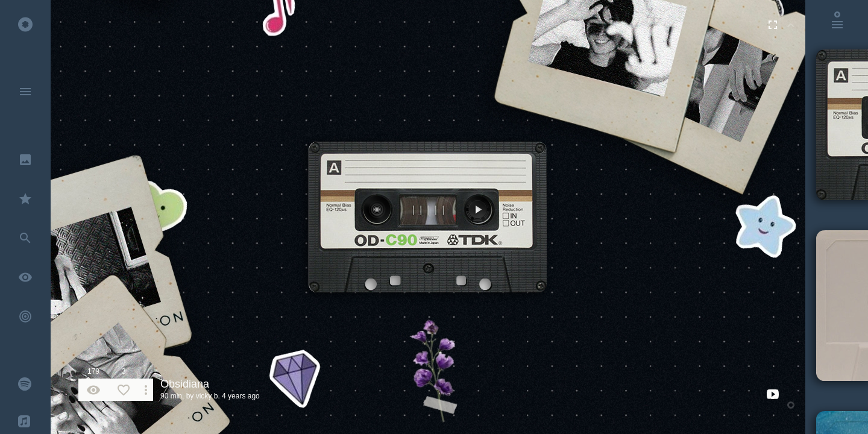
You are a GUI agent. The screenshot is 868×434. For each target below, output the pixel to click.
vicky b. (208, 396)
